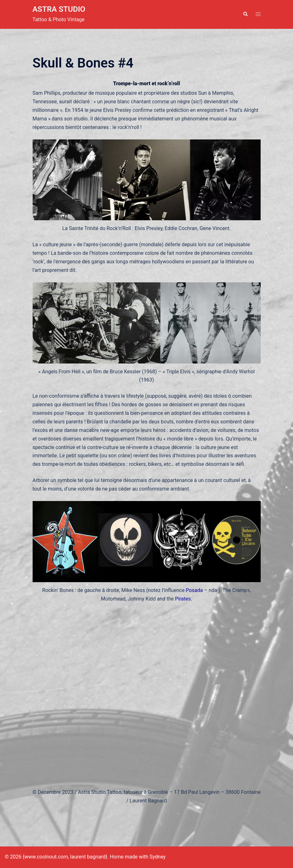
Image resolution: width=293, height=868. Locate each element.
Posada (194, 590)
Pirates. (183, 599)
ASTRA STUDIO (59, 9)
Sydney (158, 857)
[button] (245, 14)
